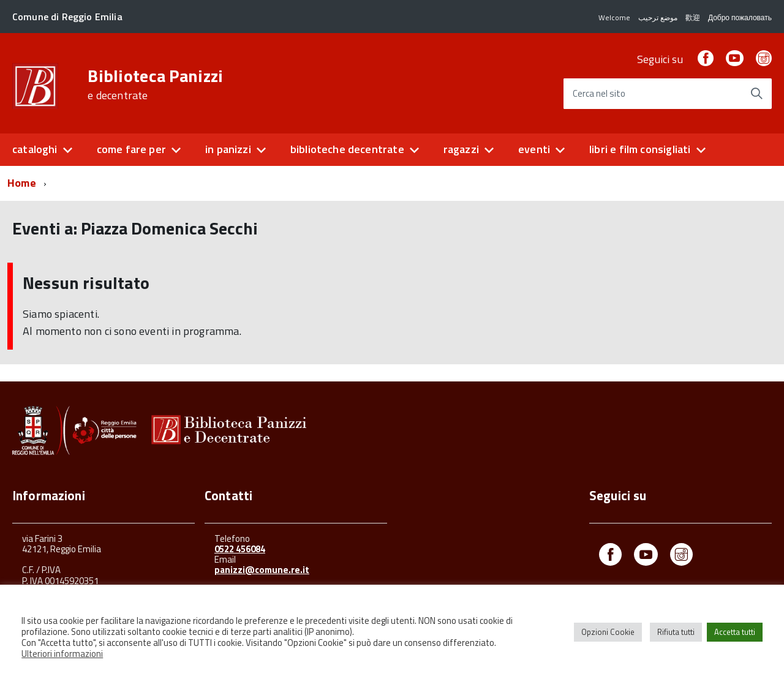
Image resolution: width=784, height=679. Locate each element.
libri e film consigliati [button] (640, 149)
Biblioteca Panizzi (155, 84)
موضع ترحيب (658, 17)
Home (22, 183)
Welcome (614, 17)
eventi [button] (534, 149)
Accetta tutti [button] (735, 632)
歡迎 (693, 17)
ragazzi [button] (461, 149)
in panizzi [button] (228, 149)
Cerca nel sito (599, 94)
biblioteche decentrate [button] (347, 149)
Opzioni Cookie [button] (608, 632)
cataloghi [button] (35, 149)
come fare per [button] (131, 149)
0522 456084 (240, 549)
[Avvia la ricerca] (756, 94)
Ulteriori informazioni (62, 654)
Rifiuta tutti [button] (676, 632)
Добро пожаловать (740, 17)
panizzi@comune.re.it (262, 570)
